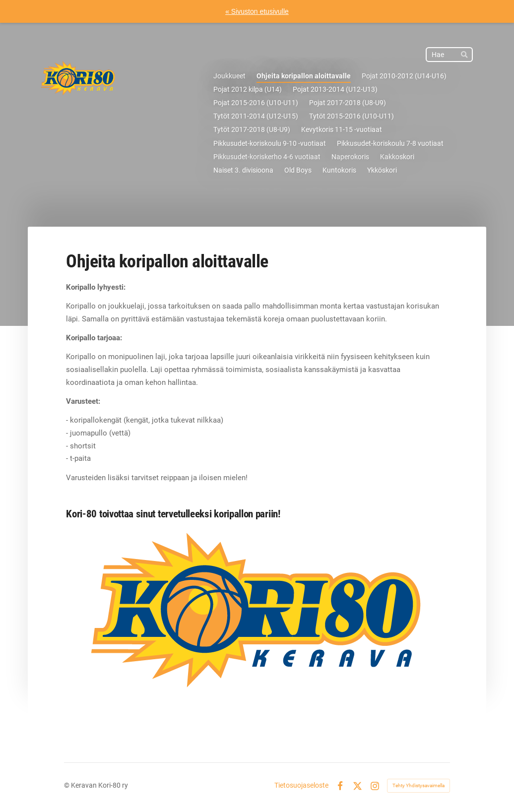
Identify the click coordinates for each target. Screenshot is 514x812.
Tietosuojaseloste (301, 786)
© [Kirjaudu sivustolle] (67, 785)
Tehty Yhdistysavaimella (418, 785)
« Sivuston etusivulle (257, 11)
